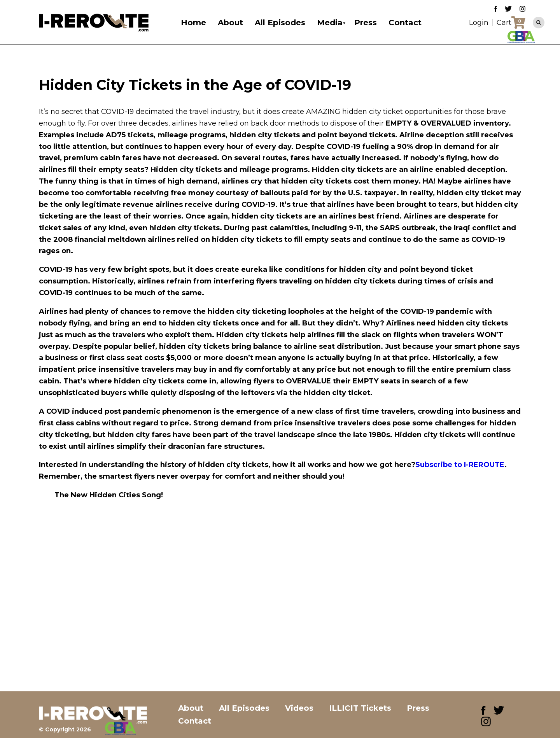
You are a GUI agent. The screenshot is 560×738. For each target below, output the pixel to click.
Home (193, 23)
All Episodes (280, 23)
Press (366, 23)
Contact (405, 23)
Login (479, 23)
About (230, 23)
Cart (504, 23)
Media (330, 23)
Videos (299, 708)
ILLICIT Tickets (360, 708)
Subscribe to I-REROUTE (460, 465)
